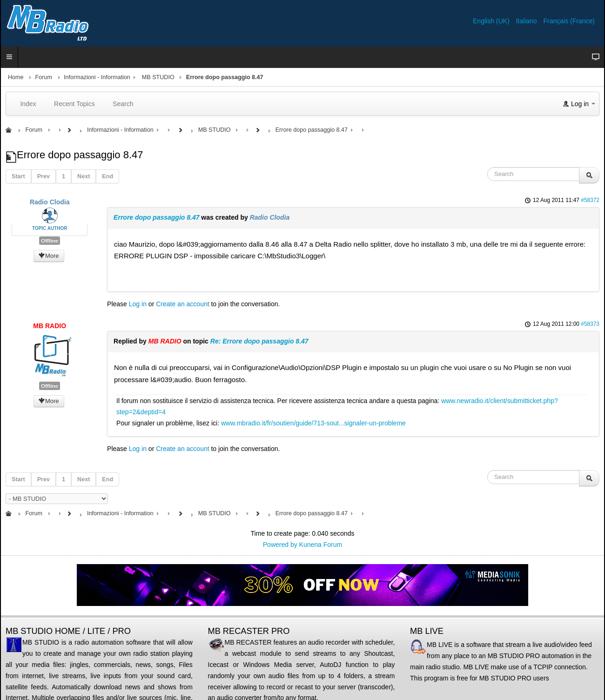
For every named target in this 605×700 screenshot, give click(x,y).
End (108, 176)
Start (18, 176)
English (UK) (492, 21)
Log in (138, 304)
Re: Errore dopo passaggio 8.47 (259, 341)
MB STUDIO (158, 77)
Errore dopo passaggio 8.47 (156, 217)
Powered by (280, 545)
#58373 (590, 324)
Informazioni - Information (97, 77)
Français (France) (569, 21)
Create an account (182, 304)
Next (84, 176)
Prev (44, 176)
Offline (50, 241)
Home (16, 77)
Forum (44, 77)
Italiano (527, 21)
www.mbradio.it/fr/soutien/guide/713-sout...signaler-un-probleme (313, 423)
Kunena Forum (321, 545)
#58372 (590, 200)
